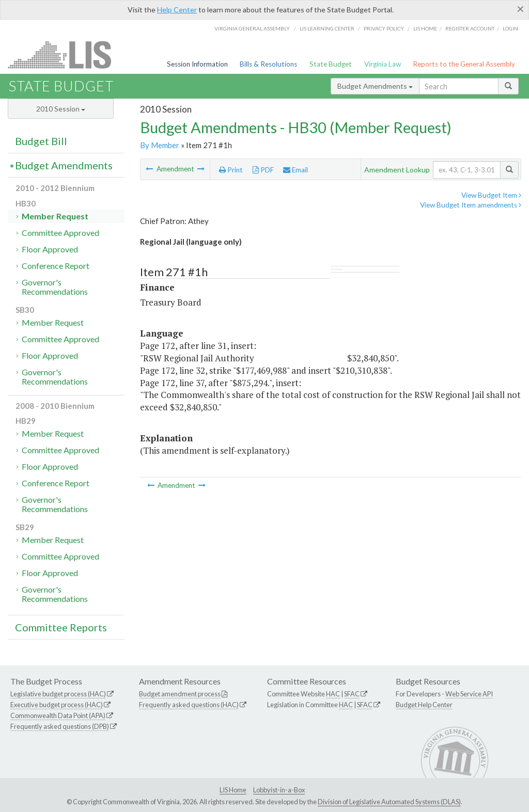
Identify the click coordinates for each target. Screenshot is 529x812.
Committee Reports (61, 627)
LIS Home (233, 790)
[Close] (520, 9)
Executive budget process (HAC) (57, 705)
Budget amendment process (180, 694)
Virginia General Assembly (252, 28)
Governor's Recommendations (55, 287)
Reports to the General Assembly (464, 64)
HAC (333, 694)
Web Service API (469, 694)
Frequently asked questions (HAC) (189, 705)
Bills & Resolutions (268, 64)
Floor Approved (50, 249)
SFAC (352, 694)
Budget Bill (41, 141)
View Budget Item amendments (471, 205)
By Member (160, 145)
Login (510, 28)
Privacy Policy (384, 28)
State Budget (331, 64)
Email (295, 170)
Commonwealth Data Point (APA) (58, 715)
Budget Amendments (375, 86)
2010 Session (61, 109)
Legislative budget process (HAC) (58, 694)
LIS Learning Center (327, 28)
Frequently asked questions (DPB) (60, 726)
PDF (263, 170)
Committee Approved (60, 233)
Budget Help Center (424, 705)
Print (231, 170)
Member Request (55, 216)
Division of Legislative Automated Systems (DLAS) (389, 802)
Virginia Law (383, 64)
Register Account (470, 28)
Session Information (197, 64)
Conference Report (56, 266)
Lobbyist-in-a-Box (279, 790)
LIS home (425, 28)
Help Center (177, 10)
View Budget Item (491, 195)
